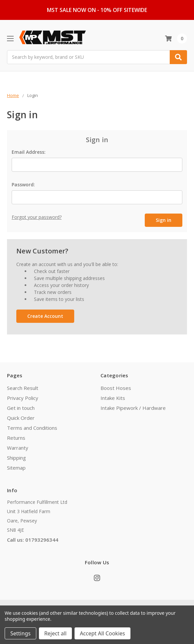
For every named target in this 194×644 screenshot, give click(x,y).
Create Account (45, 315)
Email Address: (29, 152)
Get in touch (21, 407)
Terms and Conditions (32, 427)
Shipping (16, 457)
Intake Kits (113, 397)
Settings (20, 633)
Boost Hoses (116, 387)
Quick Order (21, 417)
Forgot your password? (37, 217)
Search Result (23, 387)
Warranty (18, 447)
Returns (16, 437)
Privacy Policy (23, 397)
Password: (23, 184)
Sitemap (16, 467)
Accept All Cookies (102, 633)
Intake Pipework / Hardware (133, 407)
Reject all (55, 633)
